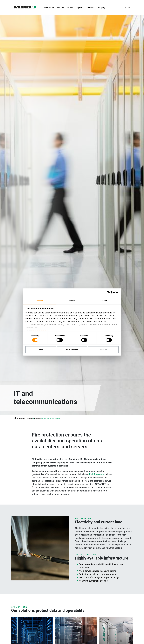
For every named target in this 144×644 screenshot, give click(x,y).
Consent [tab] (39, 301)
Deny (41, 350)
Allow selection (72, 350)
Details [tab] (72, 301)
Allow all (103, 350)
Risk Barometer (97, 474)
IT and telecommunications (51, 418)
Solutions (30, 418)
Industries (38, 418)
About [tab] (105, 301)
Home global (21, 418)
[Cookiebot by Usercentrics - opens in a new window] (109, 293)
